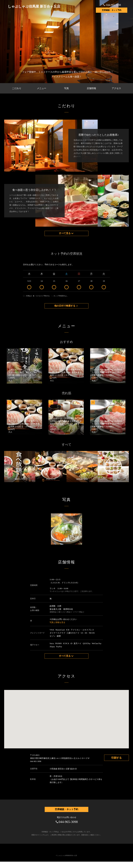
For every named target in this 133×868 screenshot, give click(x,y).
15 (54, 287)
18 (91, 287)
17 (79, 287)
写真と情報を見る (57, 627)
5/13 (29, 287)
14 (42, 287)
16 (66, 287)
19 (104, 287)
